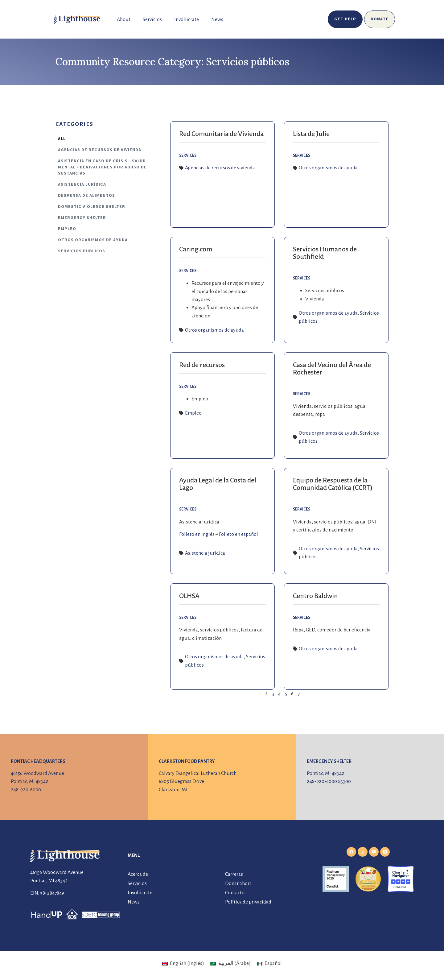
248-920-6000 (26, 790)
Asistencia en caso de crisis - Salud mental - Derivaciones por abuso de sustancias (102, 167)
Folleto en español (238, 534)
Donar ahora (238, 883)
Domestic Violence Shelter (92, 207)
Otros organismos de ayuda (93, 240)
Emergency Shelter (82, 218)
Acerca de (138, 874)
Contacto (235, 893)
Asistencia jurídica (82, 184)
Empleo (67, 229)
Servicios (152, 19)
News (217, 19)
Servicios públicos (82, 251)
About (124, 19)
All (62, 139)
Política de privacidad (248, 902)
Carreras (234, 874)
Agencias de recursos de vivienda (100, 150)
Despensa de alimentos (86, 196)
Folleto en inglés (197, 534)
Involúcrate (187, 19)
